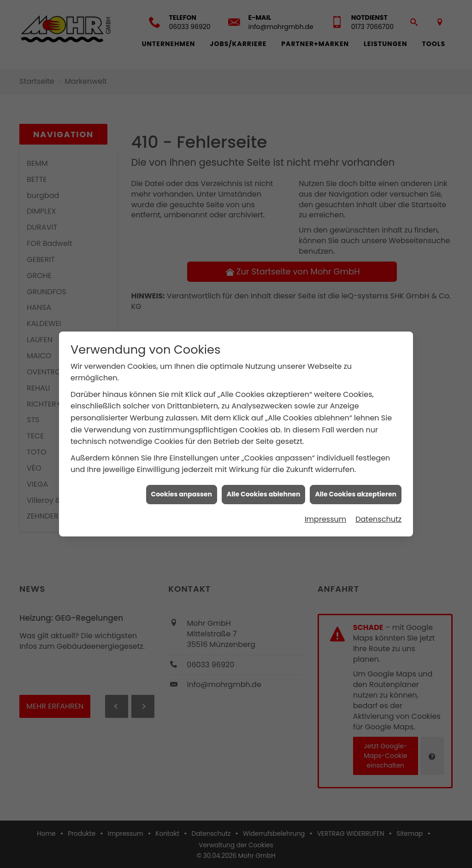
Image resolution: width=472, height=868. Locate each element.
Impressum (326, 509)
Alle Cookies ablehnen (264, 484)
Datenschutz (378, 509)
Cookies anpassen (182, 484)
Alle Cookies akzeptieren (356, 484)
